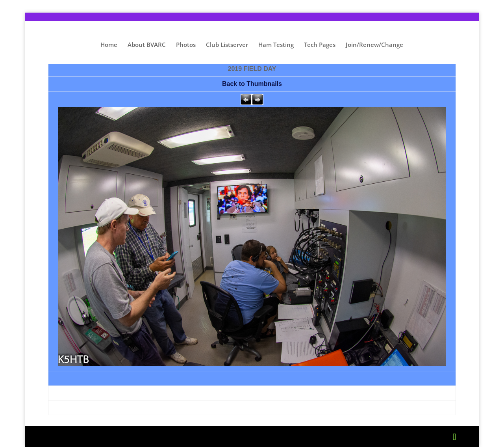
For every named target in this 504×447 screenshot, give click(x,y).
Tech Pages (320, 45)
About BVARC (147, 45)
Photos (186, 45)
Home (109, 45)
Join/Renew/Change (374, 45)
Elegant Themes (111, 436)
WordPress (196, 436)
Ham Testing (276, 45)
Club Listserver (227, 45)
